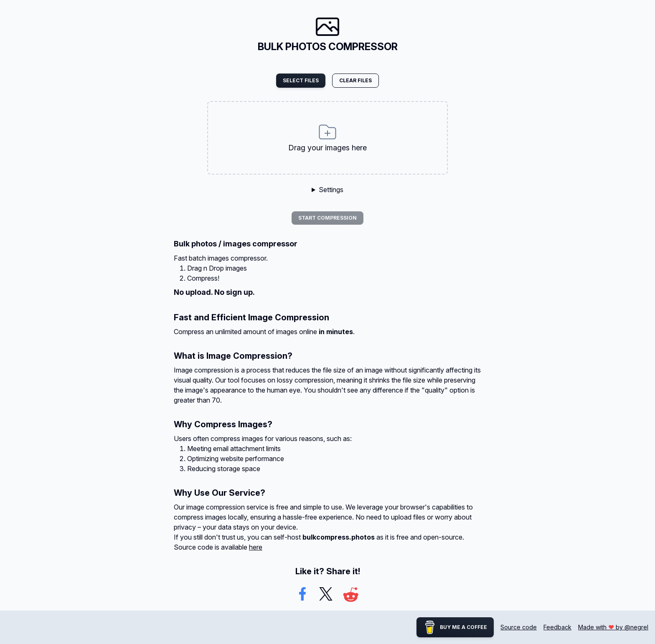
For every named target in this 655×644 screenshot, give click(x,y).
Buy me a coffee (455, 627)
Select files (301, 80)
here (256, 547)
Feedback (557, 627)
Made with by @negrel (613, 627)
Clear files (355, 80)
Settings (331, 190)
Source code (519, 627)
